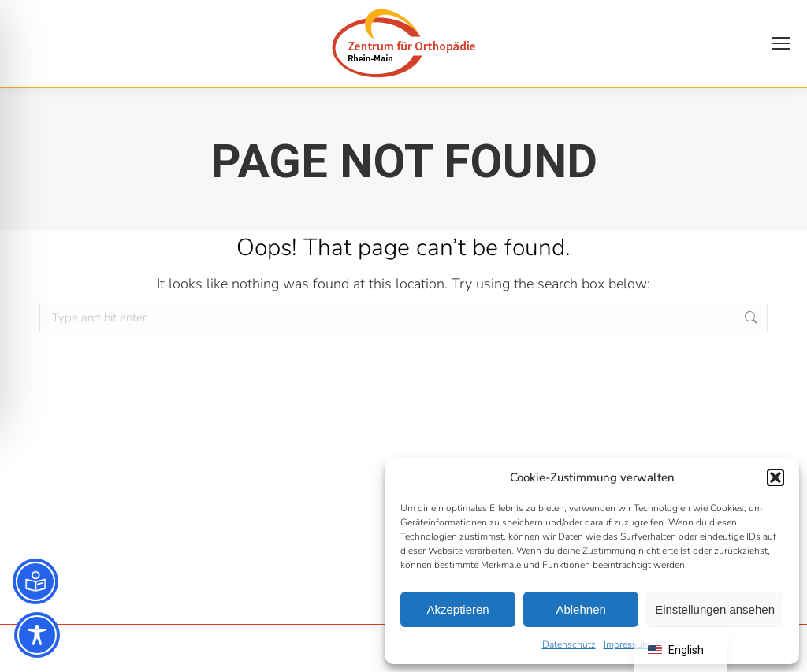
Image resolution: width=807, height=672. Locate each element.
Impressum (627, 644)
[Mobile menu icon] (781, 43)
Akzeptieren (457, 609)
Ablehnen (580, 609)
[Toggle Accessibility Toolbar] (37, 635)
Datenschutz (569, 644)
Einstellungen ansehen (715, 609)
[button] (775, 477)
